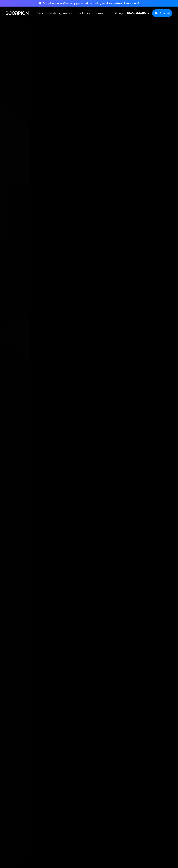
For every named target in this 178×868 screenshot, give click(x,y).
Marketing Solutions (61, 13)
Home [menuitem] (41, 13)
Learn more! (132, 3)
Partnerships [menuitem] (85, 13)
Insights (102, 13)
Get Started (162, 13)
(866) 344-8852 (138, 13)
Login (119, 13)
